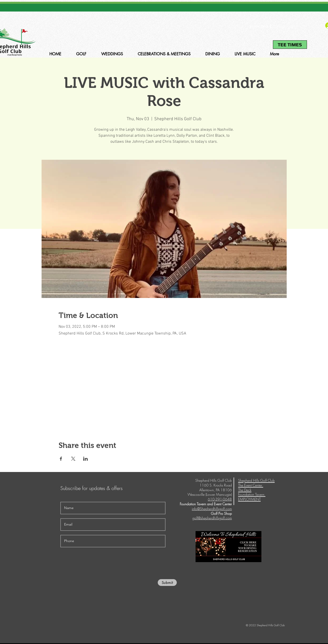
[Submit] (167, 583)
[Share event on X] (73, 459)
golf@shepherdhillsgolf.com (212, 518)
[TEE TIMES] (290, 45)
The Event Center (251, 485)
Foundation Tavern (252, 494)
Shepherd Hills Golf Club (256, 480)
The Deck (245, 490)
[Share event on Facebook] (61, 459)
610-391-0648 (259, 27)
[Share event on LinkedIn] (86, 459)
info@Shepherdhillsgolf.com (212, 509)
